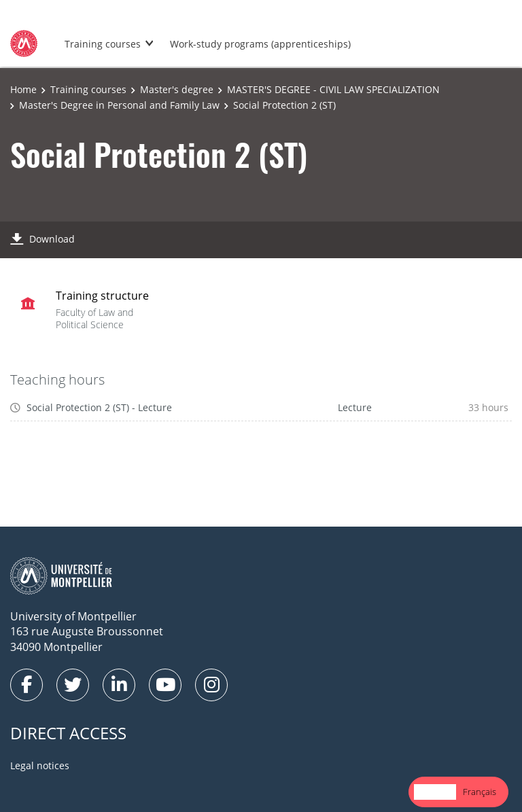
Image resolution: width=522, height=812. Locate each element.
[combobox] (435, 792)
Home (23, 89)
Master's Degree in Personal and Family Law (119, 105)
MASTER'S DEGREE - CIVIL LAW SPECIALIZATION (333, 89)
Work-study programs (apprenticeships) (260, 44)
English (435, 792)
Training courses (103, 44)
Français (480, 792)
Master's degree (177, 89)
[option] (480, 792)
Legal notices (40, 765)
